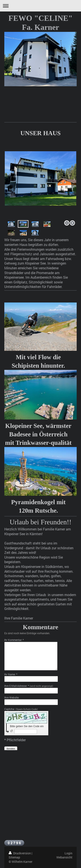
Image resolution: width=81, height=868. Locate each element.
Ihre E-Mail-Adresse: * (29, 686)
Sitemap (14, 857)
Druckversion (20, 853)
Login (68, 853)
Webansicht (64, 857)
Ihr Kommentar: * (14, 640)
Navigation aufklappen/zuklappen (40, 6)
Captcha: (21, 709)
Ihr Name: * (11, 674)
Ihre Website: (12, 697)
